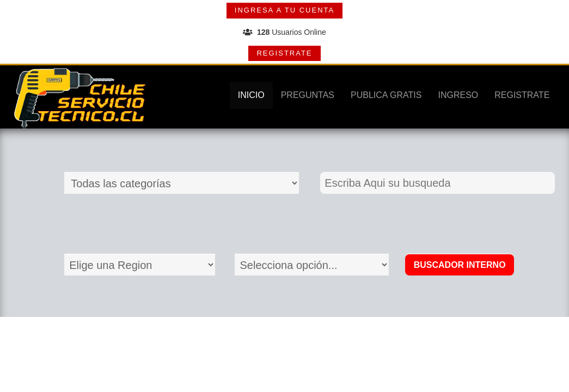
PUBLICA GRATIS (386, 95)
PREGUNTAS (308, 95)
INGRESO (458, 95)
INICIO (251, 95)
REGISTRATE (284, 53)
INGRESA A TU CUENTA (284, 10)
